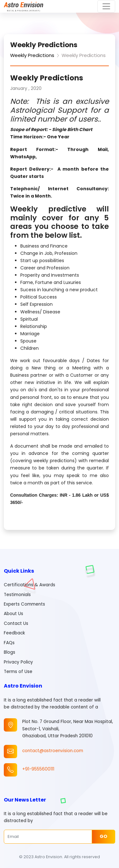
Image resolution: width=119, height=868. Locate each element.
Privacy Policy (18, 662)
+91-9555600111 (38, 769)
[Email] (48, 837)
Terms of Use (18, 672)
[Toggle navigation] (106, 6)
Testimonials (17, 595)
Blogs (10, 652)
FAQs (9, 643)
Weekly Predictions (32, 55)
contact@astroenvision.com (53, 751)
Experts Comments (24, 604)
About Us (13, 614)
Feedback (14, 633)
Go (103, 836)
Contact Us (16, 623)
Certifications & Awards (30, 585)
